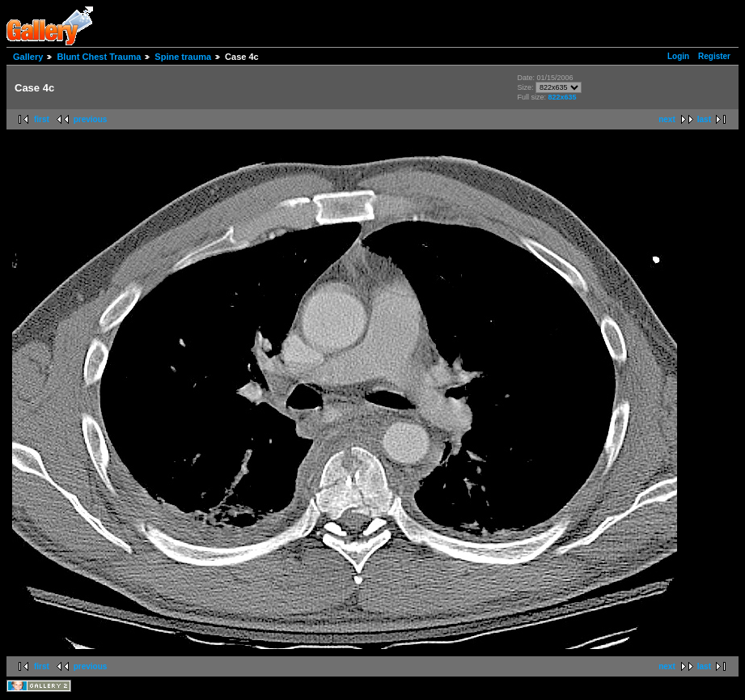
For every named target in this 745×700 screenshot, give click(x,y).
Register (714, 56)
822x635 (563, 97)
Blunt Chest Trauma (99, 57)
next (667, 119)
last (704, 119)
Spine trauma (183, 57)
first (42, 119)
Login (678, 56)
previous (91, 119)
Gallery (28, 57)
